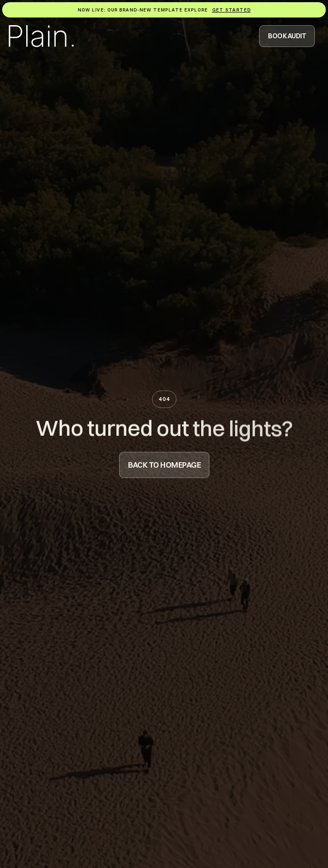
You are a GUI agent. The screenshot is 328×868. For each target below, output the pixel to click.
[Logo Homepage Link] (41, 36)
